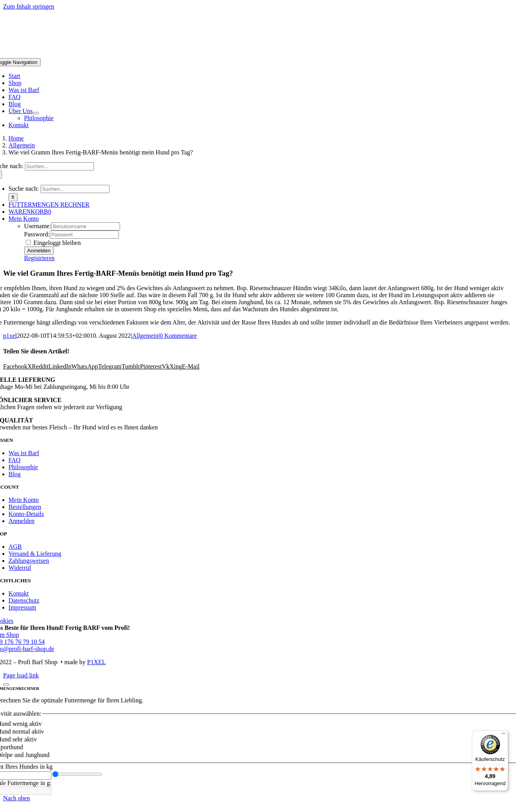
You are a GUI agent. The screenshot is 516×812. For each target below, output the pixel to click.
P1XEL (97, 662)
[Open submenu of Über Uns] (36, 113)
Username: (38, 226)
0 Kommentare (178, 336)
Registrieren (39, 258)
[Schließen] (6, 684)
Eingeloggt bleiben (53, 243)
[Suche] (13, 197)
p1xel (10, 336)
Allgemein (145, 336)
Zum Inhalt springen (29, 6)
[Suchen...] (59, 166)
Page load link (21, 675)
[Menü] (504, 735)
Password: (37, 234)
